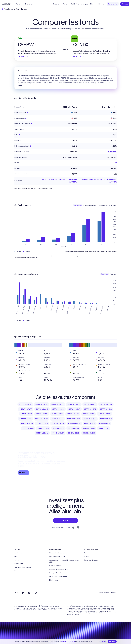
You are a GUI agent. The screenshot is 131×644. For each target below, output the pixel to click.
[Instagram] (36, 593)
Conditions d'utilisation (57, 557)
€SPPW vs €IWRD (57, 404)
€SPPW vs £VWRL (42, 409)
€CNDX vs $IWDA (58, 433)
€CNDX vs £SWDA (42, 433)
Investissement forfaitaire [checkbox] (107, 205)
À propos (85, 4)
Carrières (87, 553)
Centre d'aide (19, 564)
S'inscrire (125, 4)
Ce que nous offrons (61, 4)
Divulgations (54, 580)
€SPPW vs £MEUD (42, 419)
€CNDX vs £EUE (104, 423)
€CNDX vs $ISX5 (90, 423)
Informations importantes (58, 553)
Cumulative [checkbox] (78, 205)
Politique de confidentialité (59, 569)
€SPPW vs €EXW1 (74, 409)
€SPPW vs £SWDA (25, 404)
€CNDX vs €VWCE (58, 423)
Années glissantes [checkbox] (90, 205)
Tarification (75, 4)
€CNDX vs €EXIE (73, 433)
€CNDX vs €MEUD (89, 433)
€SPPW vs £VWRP (26, 409)
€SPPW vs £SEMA (106, 404)
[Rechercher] (103, 4)
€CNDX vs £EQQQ (73, 419)
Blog (16, 557)
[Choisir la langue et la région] (99, 4)
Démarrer (65, 520)
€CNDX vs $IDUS (43, 428)
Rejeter (103, 642)
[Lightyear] (7, 4)
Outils (17, 560)
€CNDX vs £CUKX (89, 428)
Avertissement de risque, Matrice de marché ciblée (64, 561)
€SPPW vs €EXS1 (26, 414)
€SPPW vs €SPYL (90, 409)
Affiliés (86, 557)
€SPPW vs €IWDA (41, 404)
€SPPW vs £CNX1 (89, 414)
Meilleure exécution (56, 566)
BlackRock (112, 152)
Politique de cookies (56, 573)
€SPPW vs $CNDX (104, 414)
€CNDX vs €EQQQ (90, 419)
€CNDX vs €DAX (73, 428)
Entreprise (29, 4)
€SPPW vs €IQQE (90, 404)
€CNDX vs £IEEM (42, 423)
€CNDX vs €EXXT (57, 419)
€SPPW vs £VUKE (73, 414)
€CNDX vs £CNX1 (106, 419)
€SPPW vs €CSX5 (58, 409)
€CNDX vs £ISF (104, 428)
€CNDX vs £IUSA (28, 428)
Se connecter (113, 4)
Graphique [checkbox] (105, 274)
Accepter (112, 642)
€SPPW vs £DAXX (42, 414)
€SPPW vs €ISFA (57, 414)
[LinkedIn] (29, 593)
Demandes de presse (91, 560)
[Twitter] (23, 593)
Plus (93, 4)
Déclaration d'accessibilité (58, 576)
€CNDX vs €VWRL (74, 423)
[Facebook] (16, 593)
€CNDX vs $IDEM (27, 423)
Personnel (20, 4)
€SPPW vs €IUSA (106, 409)
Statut (17, 571)
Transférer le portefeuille (23, 567)
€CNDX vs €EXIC (58, 428)
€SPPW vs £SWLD (74, 404)
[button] (38, 45)
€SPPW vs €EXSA (25, 419)
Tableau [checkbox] (113, 274)
